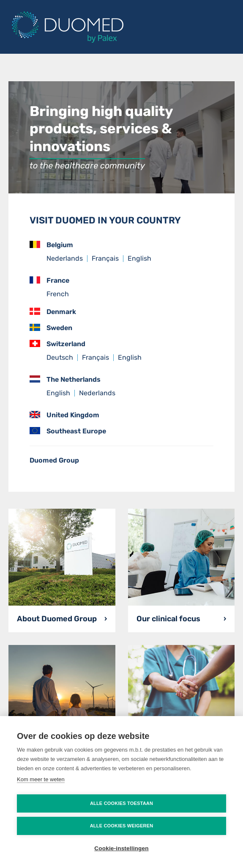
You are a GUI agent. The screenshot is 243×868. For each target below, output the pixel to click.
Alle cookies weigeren (122, 826)
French (58, 294)
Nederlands (65, 258)
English (139, 258)
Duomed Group (54, 460)
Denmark (53, 312)
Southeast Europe (68, 431)
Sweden (51, 328)
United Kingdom (64, 415)
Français (105, 258)
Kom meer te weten (41, 779)
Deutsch (60, 357)
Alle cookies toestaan (121, 803)
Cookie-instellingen (121, 848)
